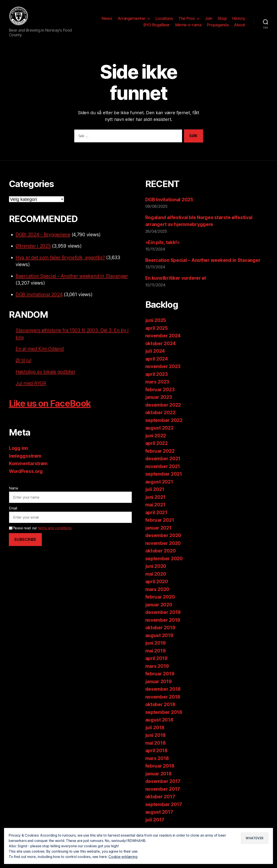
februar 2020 (160, 598)
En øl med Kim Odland (40, 349)
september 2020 (164, 559)
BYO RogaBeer (157, 25)
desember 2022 (163, 406)
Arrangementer (132, 19)
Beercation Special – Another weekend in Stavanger (72, 277)
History (239, 19)
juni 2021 (156, 498)
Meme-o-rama (188, 25)
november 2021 (163, 467)
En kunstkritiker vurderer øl (176, 279)
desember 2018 (163, 690)
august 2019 (159, 636)
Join (208, 19)
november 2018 (163, 698)
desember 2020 (163, 536)
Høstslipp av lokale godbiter (45, 372)
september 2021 (164, 475)
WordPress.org (26, 472)
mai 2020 (156, 575)
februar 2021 (160, 521)
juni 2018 (156, 736)
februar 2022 (160, 452)
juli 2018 (155, 728)
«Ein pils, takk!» (163, 243)
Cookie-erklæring (123, 857)
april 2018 (156, 751)
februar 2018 (160, 767)
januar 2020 (159, 605)
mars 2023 (157, 383)
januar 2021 (158, 529)
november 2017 (163, 790)
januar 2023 (159, 398)
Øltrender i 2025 (33, 247)
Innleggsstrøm (25, 457)
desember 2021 (163, 459)
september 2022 (164, 421)
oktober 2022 (160, 413)
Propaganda (218, 25)
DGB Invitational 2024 (39, 295)
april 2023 (157, 375)
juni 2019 (156, 644)
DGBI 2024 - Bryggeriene (43, 235)
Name (14, 489)
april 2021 (156, 513)
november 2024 (163, 337)
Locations (164, 19)
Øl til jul (23, 361)
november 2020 (163, 544)
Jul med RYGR (31, 384)
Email (13, 509)
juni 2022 (156, 436)
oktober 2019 (160, 629)
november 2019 (163, 621)
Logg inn (18, 449)
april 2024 (157, 360)
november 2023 (163, 367)
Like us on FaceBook (50, 404)
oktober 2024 (161, 344)
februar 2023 (160, 390)
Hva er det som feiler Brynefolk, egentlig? (60, 258)
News (107, 19)
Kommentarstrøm (28, 464)
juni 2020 (156, 567)
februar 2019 (160, 675)
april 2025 (157, 329)
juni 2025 (156, 321)
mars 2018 (157, 759)
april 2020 (157, 582)
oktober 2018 (160, 705)
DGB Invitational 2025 (169, 200)
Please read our (40, 529)
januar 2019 (159, 682)
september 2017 (164, 805)
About (240, 25)
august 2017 (159, 813)
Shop (222, 19)
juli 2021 (155, 490)
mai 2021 (155, 506)
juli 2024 (155, 352)
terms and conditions (55, 529)
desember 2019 (163, 613)
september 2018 (164, 713)
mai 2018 (156, 744)
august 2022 (159, 429)
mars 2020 (157, 590)
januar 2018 (159, 774)
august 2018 (159, 721)
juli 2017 (155, 820)
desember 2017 (163, 782)
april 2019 (156, 659)
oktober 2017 (160, 798)
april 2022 (157, 444)
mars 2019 (157, 667)
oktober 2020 (161, 552)
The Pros (187, 19)
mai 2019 (156, 651)
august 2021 (159, 482)
